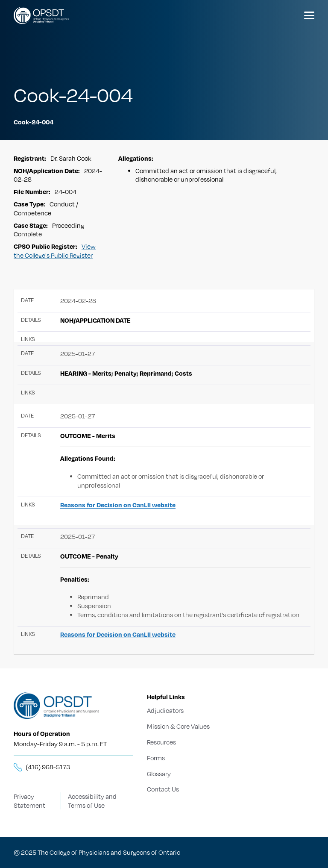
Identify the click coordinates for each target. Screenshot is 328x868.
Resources (161, 742)
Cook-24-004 (34, 122)
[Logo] (41, 15)
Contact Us (163, 789)
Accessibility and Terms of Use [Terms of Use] (92, 801)
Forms (156, 758)
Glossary (159, 774)
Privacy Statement (29, 801)
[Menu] (309, 15)
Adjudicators (165, 710)
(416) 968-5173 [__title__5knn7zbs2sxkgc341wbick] (48, 767)
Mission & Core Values (178, 726)
